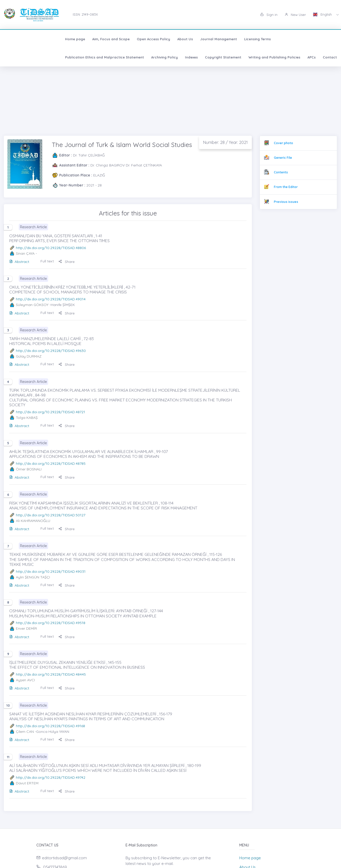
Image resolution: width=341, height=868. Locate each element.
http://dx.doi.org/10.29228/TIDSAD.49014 (51, 299)
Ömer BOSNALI (29, 469)
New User (295, 15)
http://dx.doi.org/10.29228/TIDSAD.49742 (51, 777)
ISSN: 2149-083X (85, 14)
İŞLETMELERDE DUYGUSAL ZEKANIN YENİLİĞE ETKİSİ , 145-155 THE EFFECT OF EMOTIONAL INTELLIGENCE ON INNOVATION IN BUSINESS (77, 665)
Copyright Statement (48, 57)
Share (66, 262)
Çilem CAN (25, 732)
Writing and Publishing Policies (99, 57)
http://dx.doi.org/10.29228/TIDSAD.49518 (51, 623)
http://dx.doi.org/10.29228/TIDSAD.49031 (51, 571)
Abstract (19, 262)
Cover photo (283, 143)
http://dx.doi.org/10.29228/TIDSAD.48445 (51, 674)
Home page (20, 39)
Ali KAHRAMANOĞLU (33, 521)
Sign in (269, 15)
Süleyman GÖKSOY (32, 305)
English (323, 14)
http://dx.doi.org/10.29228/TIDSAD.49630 (51, 351)
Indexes (16, 57)
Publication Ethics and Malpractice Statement (262, 39)
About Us (130, 39)
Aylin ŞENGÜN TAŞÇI (33, 577)
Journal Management (163, 39)
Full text (47, 261)
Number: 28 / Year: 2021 (225, 142)
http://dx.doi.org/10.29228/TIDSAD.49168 (50, 726)
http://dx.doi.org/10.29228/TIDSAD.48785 (51, 463)
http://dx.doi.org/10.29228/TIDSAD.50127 (51, 515)
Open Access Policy (98, 39)
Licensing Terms (202, 39)
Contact (155, 57)
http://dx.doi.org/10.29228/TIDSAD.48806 (51, 248)
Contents (281, 172)
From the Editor (286, 187)
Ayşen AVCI (25, 680)
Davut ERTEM (27, 783)
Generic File (283, 158)
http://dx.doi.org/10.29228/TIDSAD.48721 (50, 412)
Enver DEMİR (26, 628)
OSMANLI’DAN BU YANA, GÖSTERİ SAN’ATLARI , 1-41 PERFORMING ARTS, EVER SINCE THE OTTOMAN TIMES (59, 238)
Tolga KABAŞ (27, 418)
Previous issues (286, 202)
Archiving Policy (322, 39)
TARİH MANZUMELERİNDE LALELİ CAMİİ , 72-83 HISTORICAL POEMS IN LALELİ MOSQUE (51, 341)
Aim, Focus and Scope (56, 39)
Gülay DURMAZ (29, 356)
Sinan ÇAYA (25, 253)
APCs (136, 57)
